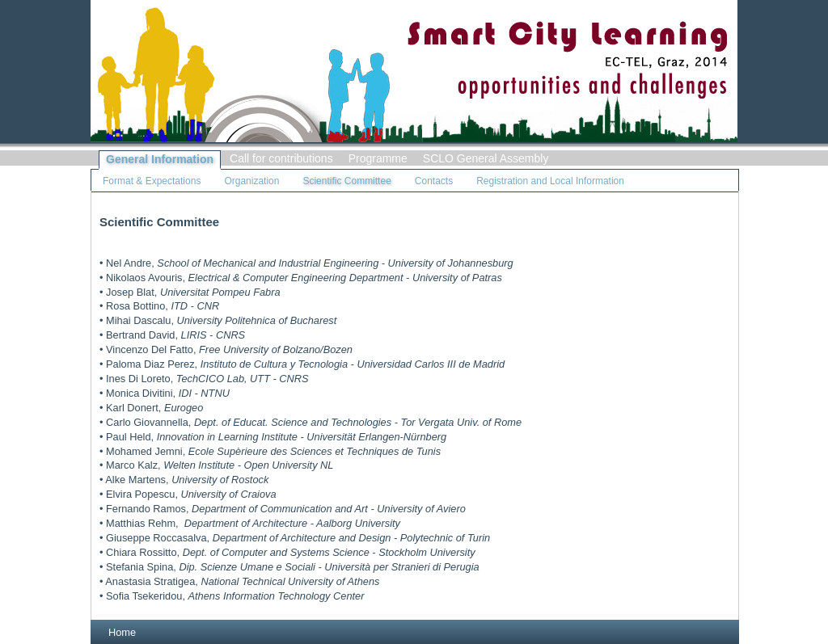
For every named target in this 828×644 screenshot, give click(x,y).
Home (122, 632)
